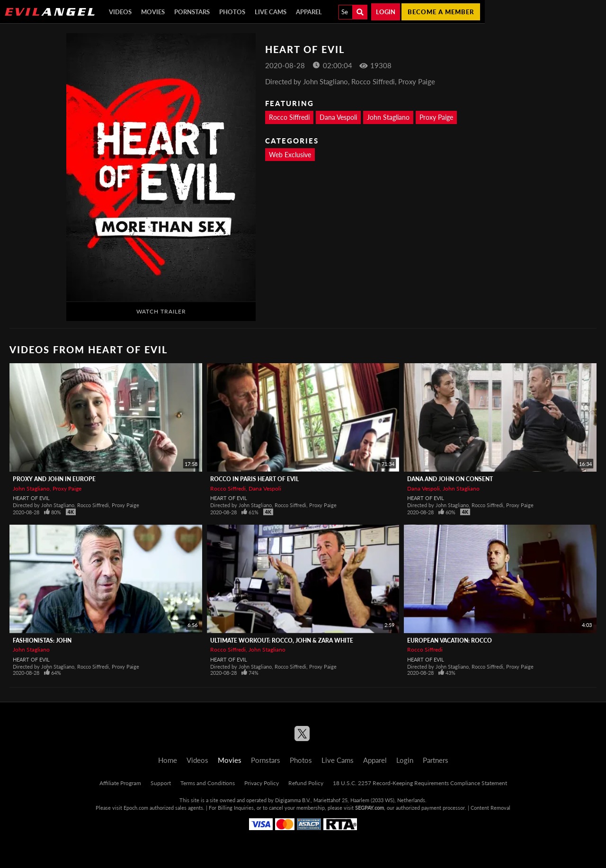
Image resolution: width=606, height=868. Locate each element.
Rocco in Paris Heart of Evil (254, 479)
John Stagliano (388, 117)
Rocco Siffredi (289, 117)
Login (386, 12)
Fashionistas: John (42, 640)
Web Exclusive (290, 155)
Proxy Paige (436, 117)
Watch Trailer (161, 311)
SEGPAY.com (370, 808)
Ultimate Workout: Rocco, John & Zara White (282, 640)
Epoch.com (136, 808)
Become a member (441, 12)
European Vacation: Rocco (450, 640)
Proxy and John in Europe (54, 479)
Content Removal (490, 808)
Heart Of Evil (31, 498)
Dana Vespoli (338, 117)
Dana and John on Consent (450, 479)
